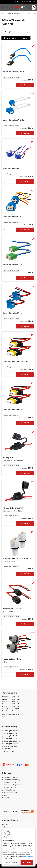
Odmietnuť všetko (12, 862)
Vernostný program (11, 777)
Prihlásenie (20, 1)
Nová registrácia (31, 1)
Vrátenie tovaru (9, 790)
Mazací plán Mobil (10, 733)
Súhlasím (27, 862)
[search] (34, 7)
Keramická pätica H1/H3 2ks (14, 72)
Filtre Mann (8, 749)
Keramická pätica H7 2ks (13, 265)
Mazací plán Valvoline (12, 744)
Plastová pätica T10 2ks (12, 609)
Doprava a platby (10, 782)
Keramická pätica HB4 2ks (13, 410)
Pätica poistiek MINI (10, 458)
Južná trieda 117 (8, 827)
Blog (5, 795)
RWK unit (5, 824)
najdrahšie (19, 32)
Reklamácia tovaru (11, 793)
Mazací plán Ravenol (11, 731)
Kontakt (7, 798)
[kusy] (9, 85)
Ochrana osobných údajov (13, 785)
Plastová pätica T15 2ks (12, 659)
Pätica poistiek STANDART (13, 508)
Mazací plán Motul (10, 739)
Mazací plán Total (10, 736)
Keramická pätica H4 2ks (13, 168)
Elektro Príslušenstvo (15, 13)
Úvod (3, 13)
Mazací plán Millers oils (12, 741)
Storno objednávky (11, 787)
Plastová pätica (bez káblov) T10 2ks (17, 558)
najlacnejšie (7, 32)
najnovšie (29, 32)
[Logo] (19, 8)
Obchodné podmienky (12, 780)
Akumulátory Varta (11, 746)
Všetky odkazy (9, 751)
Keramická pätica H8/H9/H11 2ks (15, 361)
